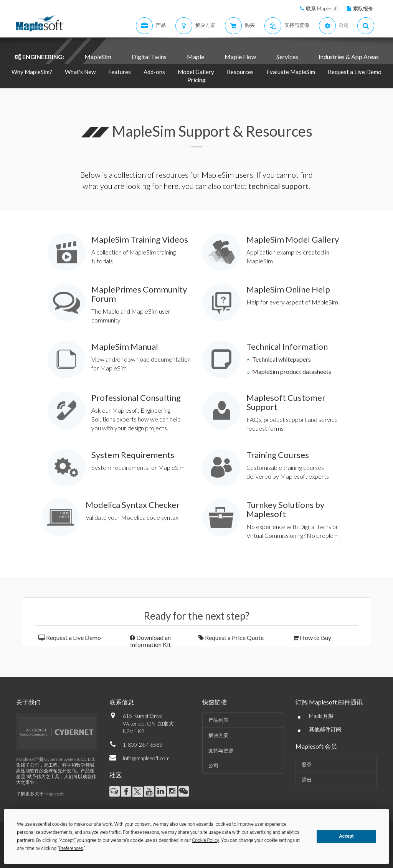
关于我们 (28, 702)
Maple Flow (240, 57)
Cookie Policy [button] (206, 840)
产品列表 (218, 720)
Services (287, 57)
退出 (307, 780)
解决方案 (218, 735)
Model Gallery (196, 72)
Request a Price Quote (231, 637)
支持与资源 (221, 751)
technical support (278, 186)
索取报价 (363, 8)
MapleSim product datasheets (292, 371)
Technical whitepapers (282, 359)
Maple (196, 57)
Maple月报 (321, 716)
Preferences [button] (71, 848)
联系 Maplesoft (322, 8)
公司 (213, 765)
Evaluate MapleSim (291, 72)
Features (120, 72)
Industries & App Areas (349, 57)
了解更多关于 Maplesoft (40, 794)
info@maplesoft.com (146, 758)
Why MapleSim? (32, 72)
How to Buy (312, 637)
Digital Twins (149, 57)
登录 (307, 764)
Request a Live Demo (355, 72)
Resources (240, 72)
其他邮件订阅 (325, 729)
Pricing (196, 80)
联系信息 (122, 702)
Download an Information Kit (150, 641)
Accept (347, 836)
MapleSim (98, 57)
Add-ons (154, 72)
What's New (80, 72)
